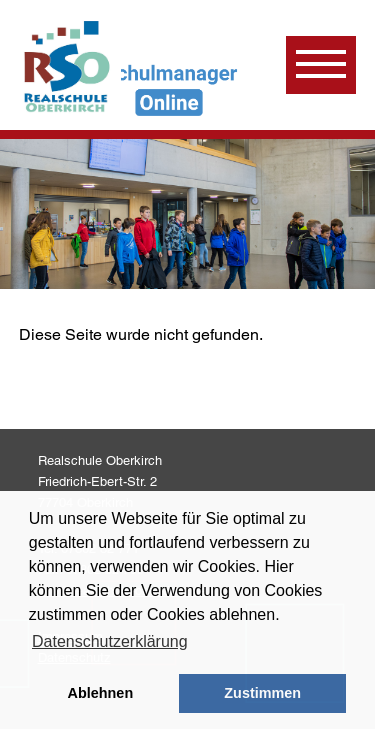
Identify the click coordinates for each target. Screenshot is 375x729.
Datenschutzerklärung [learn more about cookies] (110, 641)
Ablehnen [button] (101, 693)
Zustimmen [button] (262, 693)
